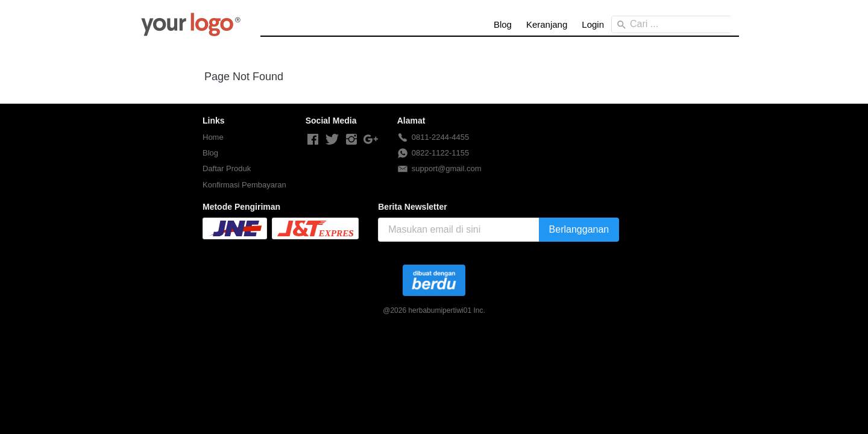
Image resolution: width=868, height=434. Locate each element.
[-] (313, 140)
